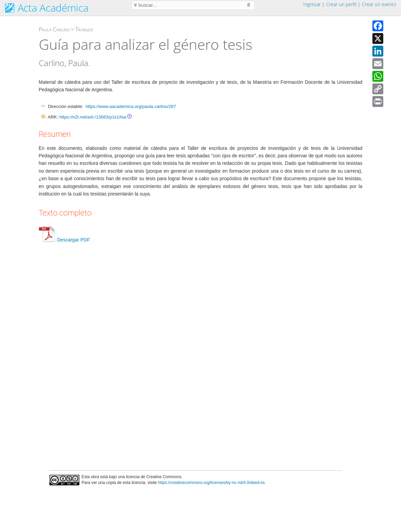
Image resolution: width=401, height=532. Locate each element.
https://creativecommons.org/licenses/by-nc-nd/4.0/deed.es (212, 483)
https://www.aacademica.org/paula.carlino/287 (131, 106)
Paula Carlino (54, 29)
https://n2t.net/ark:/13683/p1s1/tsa (93, 117)
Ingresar (312, 4)
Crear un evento (379, 4)
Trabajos (84, 29)
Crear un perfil (341, 4)
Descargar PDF (64, 240)
